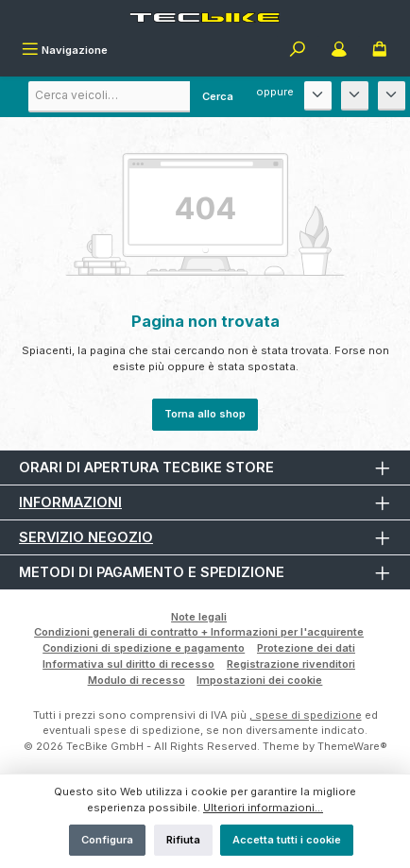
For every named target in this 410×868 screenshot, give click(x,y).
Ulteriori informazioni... (263, 808)
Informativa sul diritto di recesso (128, 664)
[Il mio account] (339, 51)
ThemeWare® (352, 746)
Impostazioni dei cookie (259, 680)
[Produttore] (318, 96)
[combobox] (137, 97)
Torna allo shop (205, 414)
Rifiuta (183, 840)
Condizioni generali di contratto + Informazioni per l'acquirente (199, 632)
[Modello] (355, 96)
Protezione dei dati (306, 648)
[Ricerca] (298, 51)
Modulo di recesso (137, 680)
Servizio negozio (86, 537)
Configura (107, 840)
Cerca (218, 96)
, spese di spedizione (306, 715)
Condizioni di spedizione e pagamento (144, 648)
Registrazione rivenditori (291, 664)
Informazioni (70, 502)
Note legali (199, 617)
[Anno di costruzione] (392, 96)
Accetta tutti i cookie (287, 840)
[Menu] (65, 51)
